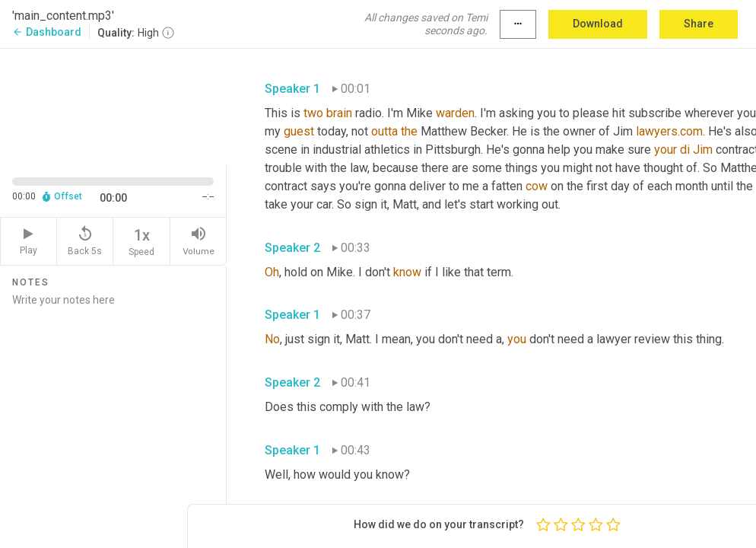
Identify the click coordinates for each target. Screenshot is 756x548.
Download (598, 24)
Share (699, 24)
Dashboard (47, 32)
